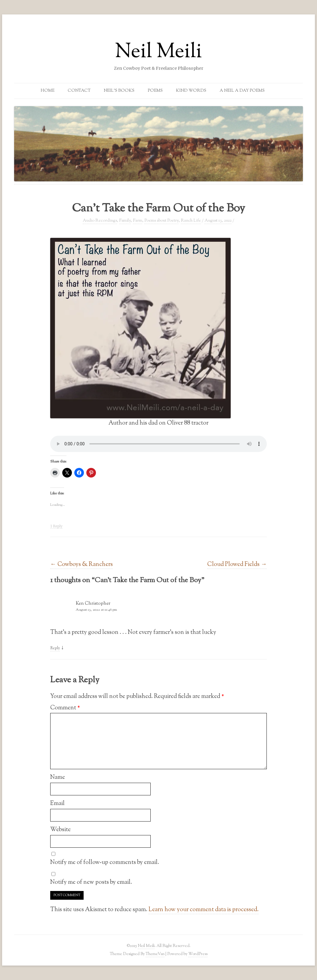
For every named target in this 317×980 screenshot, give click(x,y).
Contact (79, 91)
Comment (65, 708)
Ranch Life (191, 221)
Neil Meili (158, 52)
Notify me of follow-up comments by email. (105, 862)
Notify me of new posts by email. (91, 882)
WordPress (198, 954)
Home (48, 91)
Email (57, 803)
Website (60, 830)
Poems (155, 91)
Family (125, 221)
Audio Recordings (100, 221)
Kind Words (191, 91)
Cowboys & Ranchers (82, 564)
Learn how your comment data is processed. (204, 910)
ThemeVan (155, 954)
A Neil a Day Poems (242, 91)
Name (58, 777)
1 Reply (56, 526)
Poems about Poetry (162, 221)
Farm (138, 221)
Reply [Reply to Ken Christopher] (55, 648)
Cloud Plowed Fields (237, 564)
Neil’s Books (119, 91)
